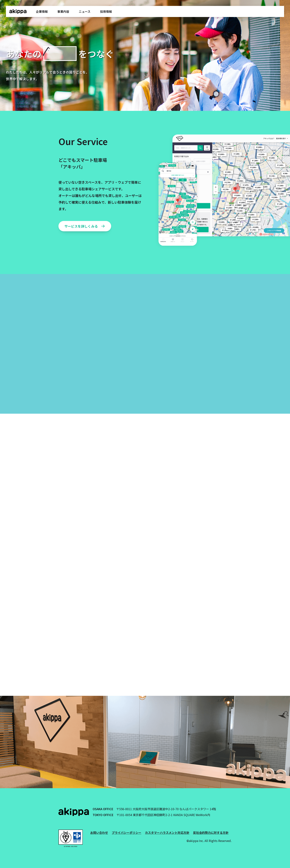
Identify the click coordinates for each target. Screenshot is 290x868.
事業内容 (63, 11)
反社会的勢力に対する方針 (211, 833)
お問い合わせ (99, 833)
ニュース (85, 11)
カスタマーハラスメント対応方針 (167, 833)
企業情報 (42, 11)
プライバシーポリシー (127, 833)
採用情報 (106, 11)
